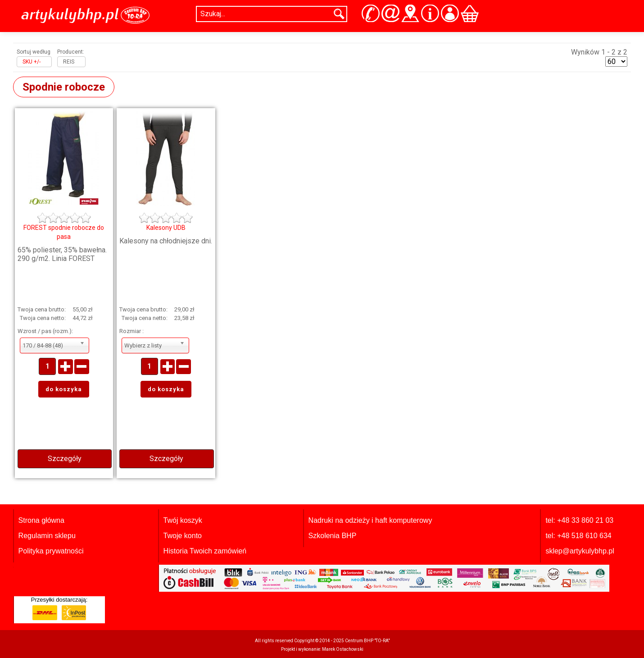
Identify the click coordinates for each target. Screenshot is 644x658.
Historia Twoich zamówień (205, 551)
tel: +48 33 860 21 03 (579, 520)
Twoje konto (183, 536)
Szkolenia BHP (333, 536)
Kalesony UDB (166, 228)
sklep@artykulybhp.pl (580, 551)
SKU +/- (32, 62)
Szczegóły (65, 459)
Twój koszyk (183, 520)
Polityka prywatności (51, 551)
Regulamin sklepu (47, 536)
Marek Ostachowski (343, 649)
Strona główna (41, 520)
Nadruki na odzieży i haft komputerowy (370, 520)
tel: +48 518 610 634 (578, 536)
